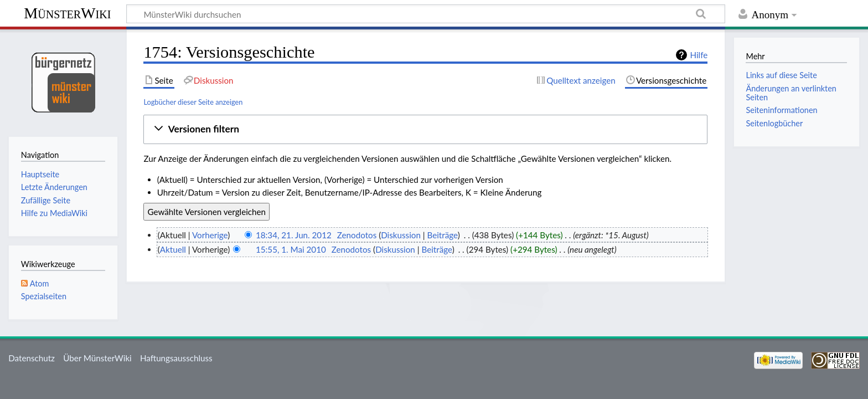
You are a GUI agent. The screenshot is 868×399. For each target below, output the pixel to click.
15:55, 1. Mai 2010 (291, 249)
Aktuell (173, 249)
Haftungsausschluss (176, 358)
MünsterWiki (67, 13)
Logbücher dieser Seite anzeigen (193, 102)
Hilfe (699, 55)
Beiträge (442, 235)
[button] (426, 129)
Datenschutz (32, 358)
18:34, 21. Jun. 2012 (294, 235)
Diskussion (401, 235)
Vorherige (210, 235)
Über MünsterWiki (97, 358)
